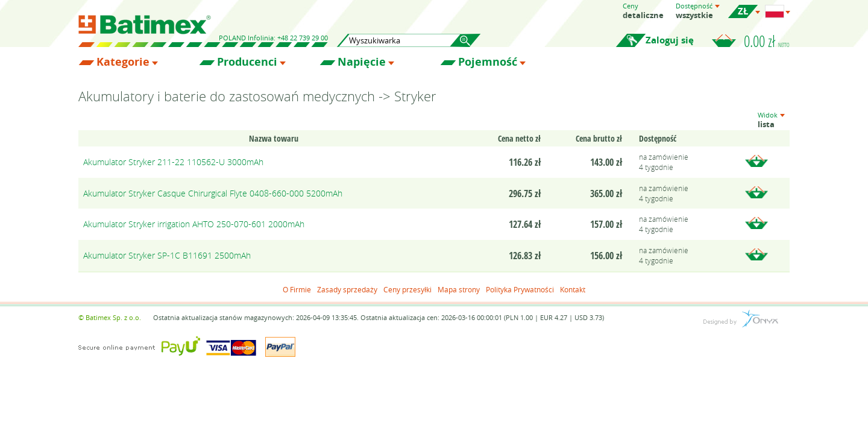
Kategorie (123, 62)
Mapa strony (459, 289)
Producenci (247, 62)
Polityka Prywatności (520, 289)
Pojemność (488, 62)
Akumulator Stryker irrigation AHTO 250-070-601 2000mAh (194, 224)
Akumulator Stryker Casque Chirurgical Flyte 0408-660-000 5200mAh (213, 193)
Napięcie (362, 62)
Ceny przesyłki (407, 289)
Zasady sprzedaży (347, 289)
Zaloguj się (670, 40)
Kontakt (573, 289)
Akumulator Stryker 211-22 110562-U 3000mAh (173, 162)
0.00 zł (767, 41)
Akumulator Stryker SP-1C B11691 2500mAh (167, 255)
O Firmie (297, 289)
